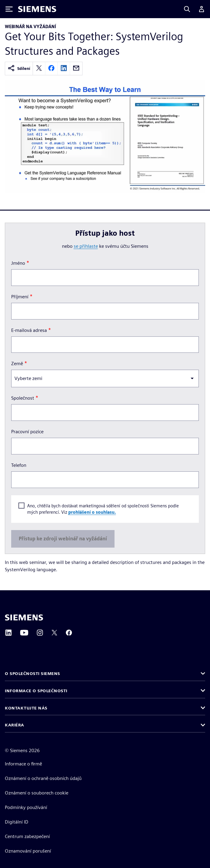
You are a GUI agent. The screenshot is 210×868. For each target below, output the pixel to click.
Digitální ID (17, 822)
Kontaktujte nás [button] (26, 708)
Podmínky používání (26, 807)
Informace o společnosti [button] (36, 691)
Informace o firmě (23, 764)
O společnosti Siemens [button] (32, 673)
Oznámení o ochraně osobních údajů (43, 778)
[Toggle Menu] (9, 9)
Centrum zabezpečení (27, 836)
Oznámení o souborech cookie (37, 793)
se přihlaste (86, 246)
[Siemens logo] (37, 9)
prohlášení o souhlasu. (92, 512)
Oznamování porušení (28, 851)
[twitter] (39, 69)
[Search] (187, 9)
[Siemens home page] (24, 617)
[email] (76, 69)
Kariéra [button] (15, 725)
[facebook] (51, 69)
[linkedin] (64, 69)
